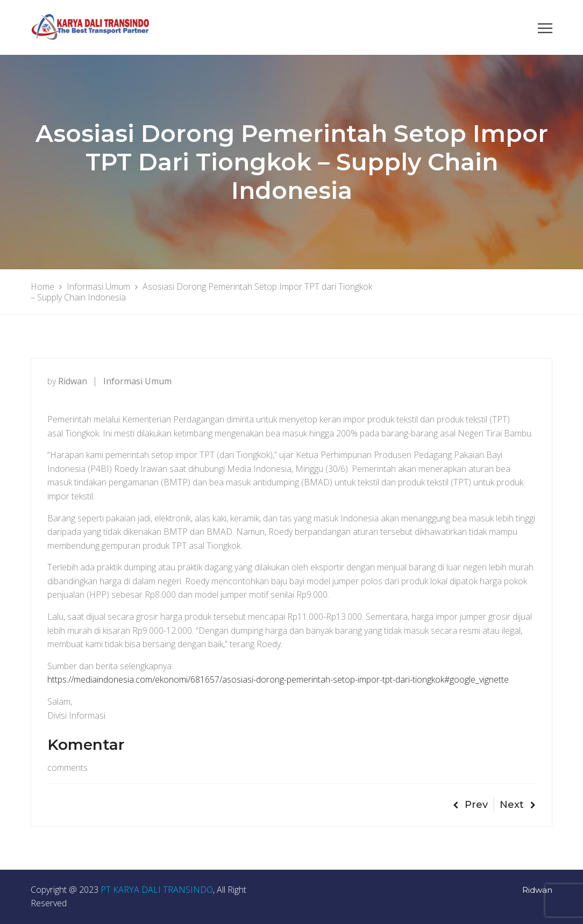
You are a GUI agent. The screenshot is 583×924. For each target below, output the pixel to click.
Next (518, 805)
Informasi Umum (137, 381)
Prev (470, 805)
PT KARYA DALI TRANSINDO (157, 890)
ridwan (73, 381)
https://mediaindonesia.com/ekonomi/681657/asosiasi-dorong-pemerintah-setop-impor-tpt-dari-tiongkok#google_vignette (278, 679)
